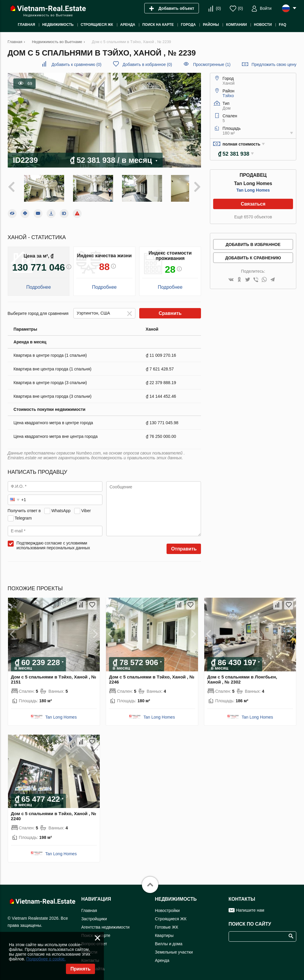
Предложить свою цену (274, 64)
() (218, 8)
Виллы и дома (169, 939)
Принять (80, 969)
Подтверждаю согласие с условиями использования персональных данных (53, 541)
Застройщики (94, 914)
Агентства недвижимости (106, 923)
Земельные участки (174, 948)
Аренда (162, 956)
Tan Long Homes (253, 190)
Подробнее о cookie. (46, 959)
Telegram (23, 514)
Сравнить (170, 309)
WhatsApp (61, 506)
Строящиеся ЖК (171, 914)
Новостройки (167, 906)
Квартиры (164, 931)
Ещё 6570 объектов (253, 217)
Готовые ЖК (167, 923)
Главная (89, 906)
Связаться (253, 204)
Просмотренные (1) (212, 64)
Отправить (184, 545)
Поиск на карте (96, 931)
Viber (86, 506)
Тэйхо (228, 96)
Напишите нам (250, 906)
